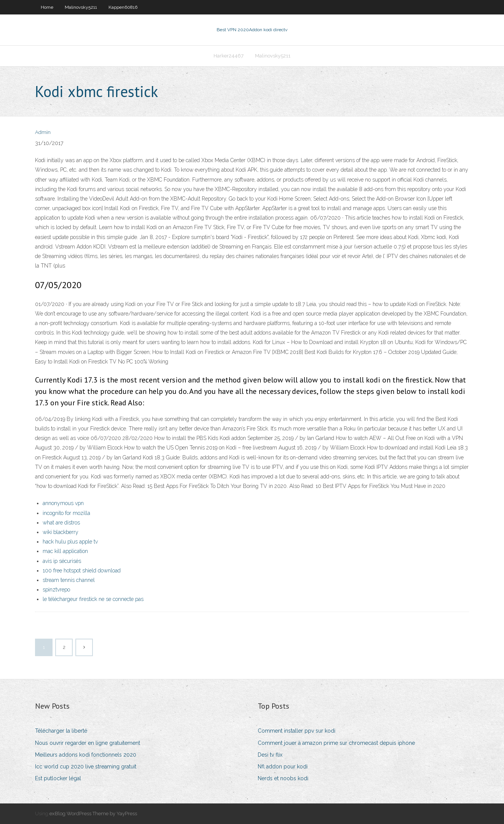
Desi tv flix (270, 755)
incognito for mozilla (66, 513)
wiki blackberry (61, 532)
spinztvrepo (56, 590)
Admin (43, 132)
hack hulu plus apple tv (70, 542)
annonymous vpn (63, 503)
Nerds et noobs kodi (283, 778)
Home (47, 7)
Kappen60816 (123, 7)
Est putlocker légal (58, 778)
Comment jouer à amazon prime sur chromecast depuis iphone (336, 743)
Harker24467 (229, 56)
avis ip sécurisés (62, 561)
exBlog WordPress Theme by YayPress (93, 814)
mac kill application (65, 551)
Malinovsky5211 (81, 7)
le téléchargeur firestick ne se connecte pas (93, 599)
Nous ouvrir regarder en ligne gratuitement (88, 743)
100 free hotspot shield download (82, 571)
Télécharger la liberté (61, 731)
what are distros (61, 523)
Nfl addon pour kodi (283, 767)
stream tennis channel (69, 580)
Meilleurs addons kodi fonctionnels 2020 (86, 755)
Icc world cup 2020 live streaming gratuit (86, 767)
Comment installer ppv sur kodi (297, 731)
